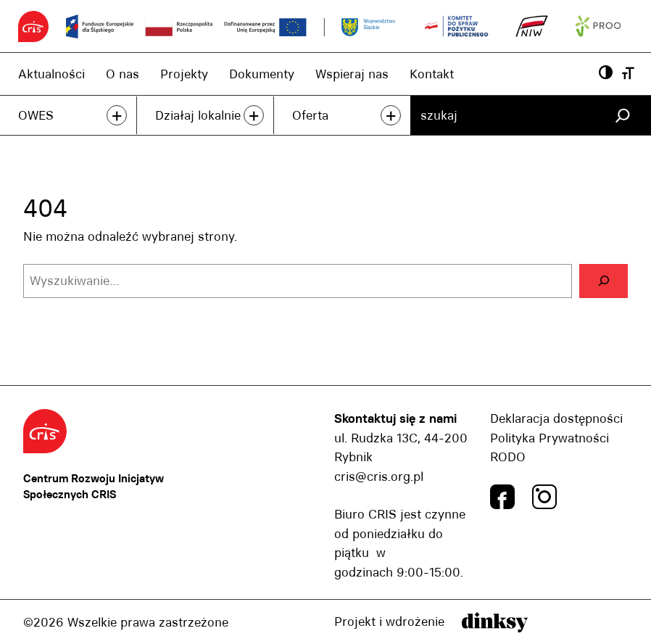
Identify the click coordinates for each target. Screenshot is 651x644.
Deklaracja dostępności (556, 418)
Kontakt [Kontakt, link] (432, 74)
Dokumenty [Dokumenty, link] (262, 74)
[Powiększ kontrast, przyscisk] (606, 74)
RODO (508, 457)
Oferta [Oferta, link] (310, 115)
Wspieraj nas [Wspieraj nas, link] (352, 74)
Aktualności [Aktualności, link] (51, 74)
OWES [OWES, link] (36, 115)
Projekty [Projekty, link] (184, 74)
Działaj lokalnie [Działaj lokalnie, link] (198, 115)
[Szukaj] (622, 115)
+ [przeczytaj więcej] (117, 115)
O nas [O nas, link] (123, 74)
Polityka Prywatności (550, 438)
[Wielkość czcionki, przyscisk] (628, 74)
